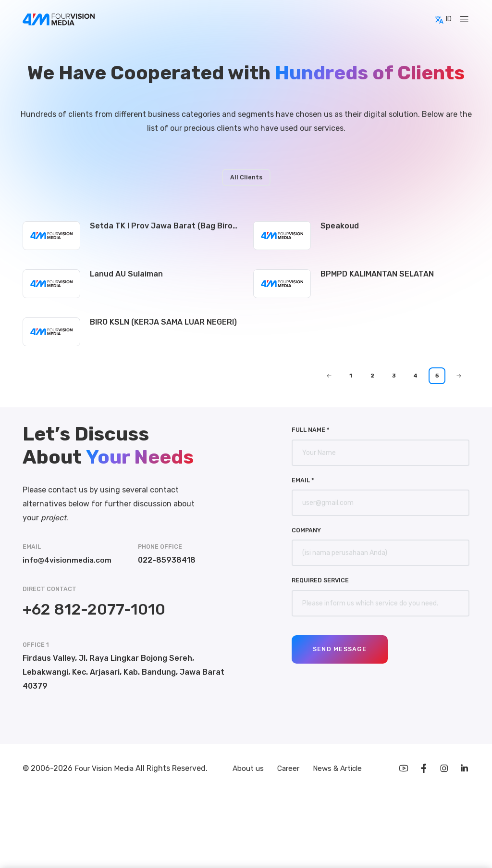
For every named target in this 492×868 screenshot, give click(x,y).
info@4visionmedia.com (68, 560)
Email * (303, 480)
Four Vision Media (107, 769)
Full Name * (311, 430)
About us (246, 769)
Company (306, 530)
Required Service (320, 580)
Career (288, 769)
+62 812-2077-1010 (94, 609)
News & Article (339, 769)
